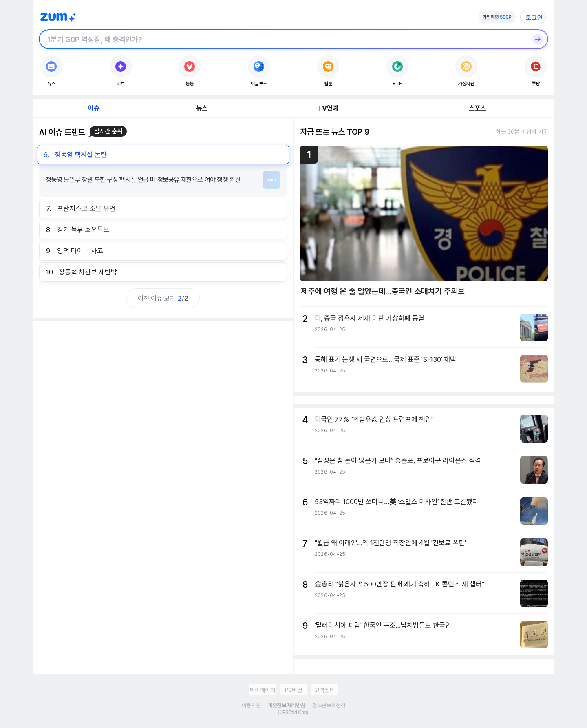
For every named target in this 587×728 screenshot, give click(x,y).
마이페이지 (263, 690)
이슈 (93, 108)
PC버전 (293, 690)
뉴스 (202, 108)
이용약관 (251, 705)
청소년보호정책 (329, 705)
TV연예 (328, 108)
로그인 (534, 18)
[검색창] (283, 39)
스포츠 (478, 108)
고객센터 (324, 690)
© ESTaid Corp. (293, 713)
